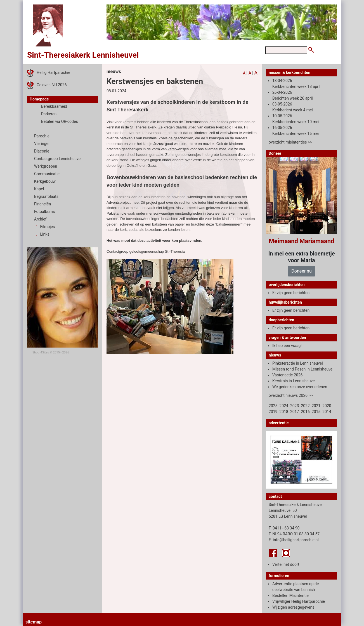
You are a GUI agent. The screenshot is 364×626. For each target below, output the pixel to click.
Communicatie (47, 174)
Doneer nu (301, 271)
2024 (284, 406)
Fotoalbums (44, 212)
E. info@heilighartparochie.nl (294, 540)
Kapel (39, 189)
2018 (284, 412)
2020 (327, 406)
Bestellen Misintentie (290, 595)
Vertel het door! (286, 564)
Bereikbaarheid (54, 106)
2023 (295, 406)
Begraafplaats (46, 196)
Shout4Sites (41, 352)
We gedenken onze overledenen (300, 387)
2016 (305, 412)
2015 (316, 412)
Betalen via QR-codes (60, 121)
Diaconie (42, 151)
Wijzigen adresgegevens (293, 607)
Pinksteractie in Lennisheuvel (298, 363)
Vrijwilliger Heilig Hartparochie (299, 601)
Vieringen (42, 144)
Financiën (42, 204)
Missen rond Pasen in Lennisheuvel (303, 369)
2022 (305, 406)
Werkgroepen (46, 166)
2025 (273, 406)
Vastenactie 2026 (287, 375)
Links (42, 234)
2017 (295, 412)
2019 (273, 412)
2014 (327, 412)
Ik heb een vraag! (287, 346)
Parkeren (49, 114)
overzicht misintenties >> (290, 142)
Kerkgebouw (45, 181)
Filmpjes (44, 227)
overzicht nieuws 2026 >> (291, 395)
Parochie (42, 136)
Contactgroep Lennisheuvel (58, 159)
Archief (40, 219)
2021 (316, 406)
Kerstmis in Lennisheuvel (294, 381)
